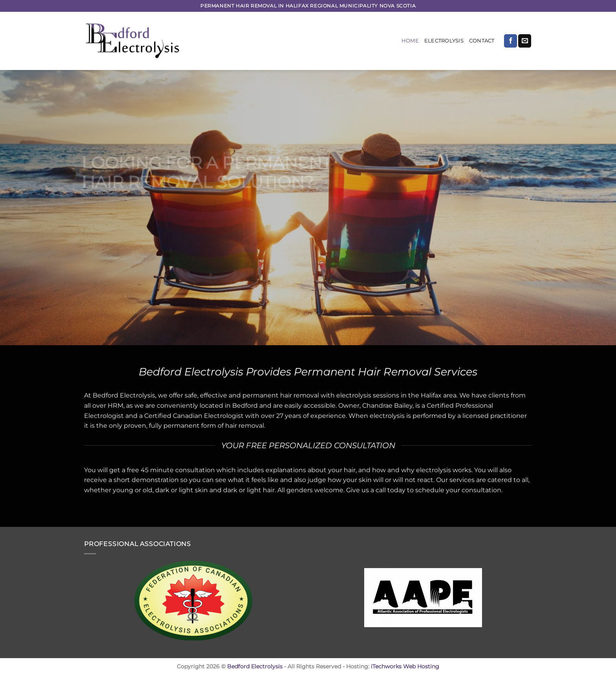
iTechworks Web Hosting (405, 666)
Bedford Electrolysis (255, 666)
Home (410, 41)
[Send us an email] (525, 41)
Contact (482, 41)
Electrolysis (444, 41)
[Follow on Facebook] (511, 41)
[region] (308, 208)
